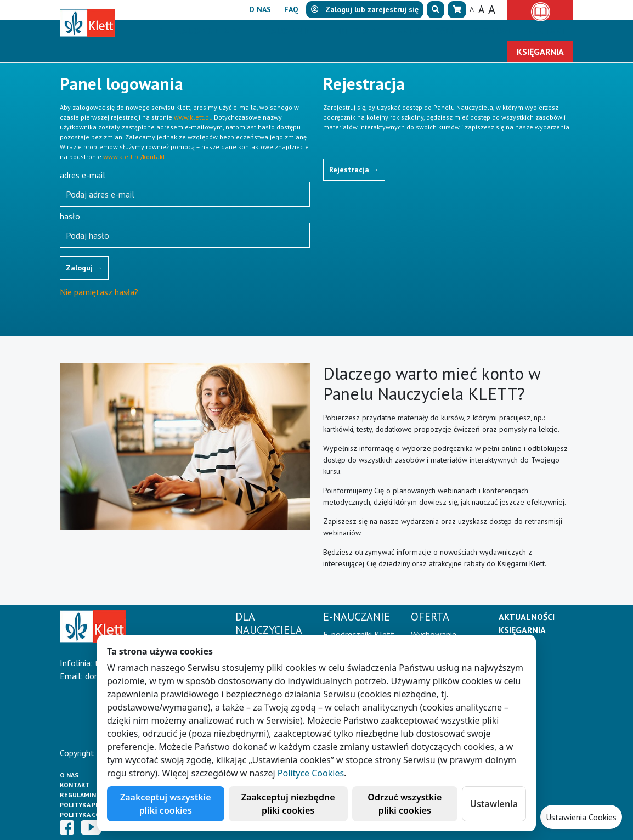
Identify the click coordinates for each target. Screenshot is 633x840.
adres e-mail (83, 175)
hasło (70, 216)
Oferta (354, 31)
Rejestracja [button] (354, 170)
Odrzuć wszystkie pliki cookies (405, 804)
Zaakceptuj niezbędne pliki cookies (288, 804)
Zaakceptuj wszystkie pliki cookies (166, 804)
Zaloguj (84, 268)
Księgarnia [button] (540, 52)
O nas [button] (260, 9)
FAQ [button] (291, 9)
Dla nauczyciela (194, 31)
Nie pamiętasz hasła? (99, 292)
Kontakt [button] (547, 31)
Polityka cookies (90, 814)
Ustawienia (494, 804)
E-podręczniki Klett (359, 634)
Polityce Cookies (311, 773)
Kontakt (75, 785)
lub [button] (365, 9)
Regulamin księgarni (95, 795)
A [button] (472, 9)
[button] (436, 10)
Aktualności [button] (425, 31)
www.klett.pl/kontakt (134, 157)
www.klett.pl (193, 117)
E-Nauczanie (285, 31)
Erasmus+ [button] (490, 31)
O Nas (69, 775)
